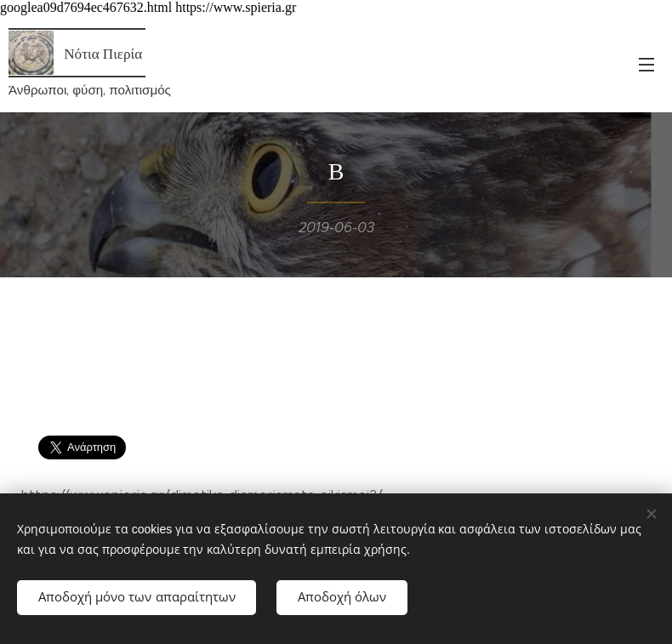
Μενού (646, 65)
